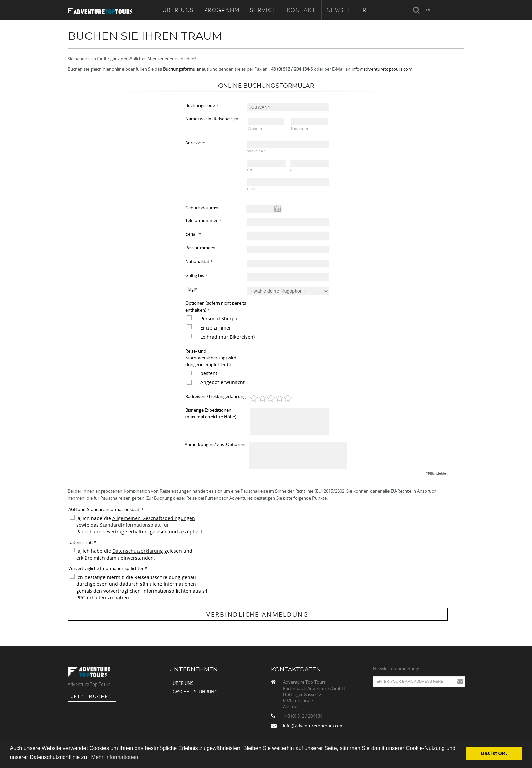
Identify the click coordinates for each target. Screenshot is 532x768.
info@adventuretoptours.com (382, 69)
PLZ (293, 170)
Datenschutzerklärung (138, 551)
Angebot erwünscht (222, 382)
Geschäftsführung (195, 692)
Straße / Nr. (256, 151)
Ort (250, 170)
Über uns (183, 683)
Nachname (300, 128)
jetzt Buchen (92, 696)
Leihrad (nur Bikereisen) (227, 337)
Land (251, 189)
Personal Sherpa (219, 319)
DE (429, 10)
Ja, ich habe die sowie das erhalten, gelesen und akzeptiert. (140, 525)
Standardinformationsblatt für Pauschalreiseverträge (123, 528)
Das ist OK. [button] (494, 753)
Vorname (255, 128)
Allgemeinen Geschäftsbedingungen (154, 518)
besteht (209, 373)
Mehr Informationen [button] (115, 757)
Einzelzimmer (216, 328)
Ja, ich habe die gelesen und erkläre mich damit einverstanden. (134, 554)
